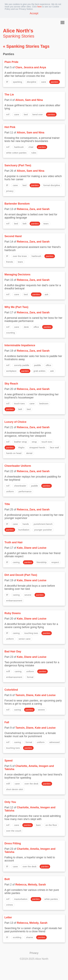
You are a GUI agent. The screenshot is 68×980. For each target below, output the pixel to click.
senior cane (25, 639)
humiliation (24, 530)
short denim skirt (15, 789)
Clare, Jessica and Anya (31, 67)
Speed (8, 761)
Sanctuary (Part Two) (18, 165)
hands (26, 524)
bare (38, 825)
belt (25, 224)
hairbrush (19, 147)
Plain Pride (11, 62)
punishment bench (43, 524)
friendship (42, 562)
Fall (7, 722)
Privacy (34, 953)
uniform (10, 491)
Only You (10, 802)
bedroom (44, 403)
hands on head (14, 453)
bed (26, 114)
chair (31, 147)
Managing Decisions (17, 274)
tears (46, 224)
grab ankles (40, 371)
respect (55, 562)
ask (47, 294)
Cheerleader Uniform (18, 466)
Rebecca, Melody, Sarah (31, 885)
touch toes (19, 403)
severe (28, 595)
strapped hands (37, 447)
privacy (10, 191)
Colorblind (11, 690)
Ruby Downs (13, 613)
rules (34, 153)
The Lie (9, 95)
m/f (8, 114)
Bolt (7, 879)
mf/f (8, 784)
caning (16, 562)
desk (26, 327)
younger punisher (43, 530)
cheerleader (20, 486)
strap (34, 442)
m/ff (8, 671)
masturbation (21, 899)
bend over (38, 114)
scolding (17, 937)
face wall (54, 447)
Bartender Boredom (17, 204)
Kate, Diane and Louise (32, 548)
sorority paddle (22, 365)
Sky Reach (11, 384)
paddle (37, 365)
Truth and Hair (14, 542)
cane (44, 82)
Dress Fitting (13, 843)
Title (7, 504)
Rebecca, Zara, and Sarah (33, 209)
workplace (11, 371)
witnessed (55, 742)
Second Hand (13, 236)
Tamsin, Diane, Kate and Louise (35, 695)
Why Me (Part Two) (16, 307)
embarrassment (14, 601)
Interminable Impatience (20, 345)
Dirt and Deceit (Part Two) (21, 575)
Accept (34, 13)
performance (25, 491)
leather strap (20, 442)
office (36, 327)
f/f (7, 82)
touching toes (31, 633)
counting (10, 333)
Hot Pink (10, 127)
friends (10, 262)
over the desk (31, 784)
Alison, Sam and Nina (29, 100)
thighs (21, 447)
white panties (51, 899)
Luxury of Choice (15, 422)
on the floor (51, 825)
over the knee (20, 256)
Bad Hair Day (13, 651)
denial (29, 453)
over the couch (14, 831)
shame (30, 937)
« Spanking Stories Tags (26, 46)
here (39, 7)
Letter (8, 917)
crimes (10, 905)
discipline (32, 82)
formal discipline (52, 185)
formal (30, 677)
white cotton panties (16, 153)
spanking (17, 82)
